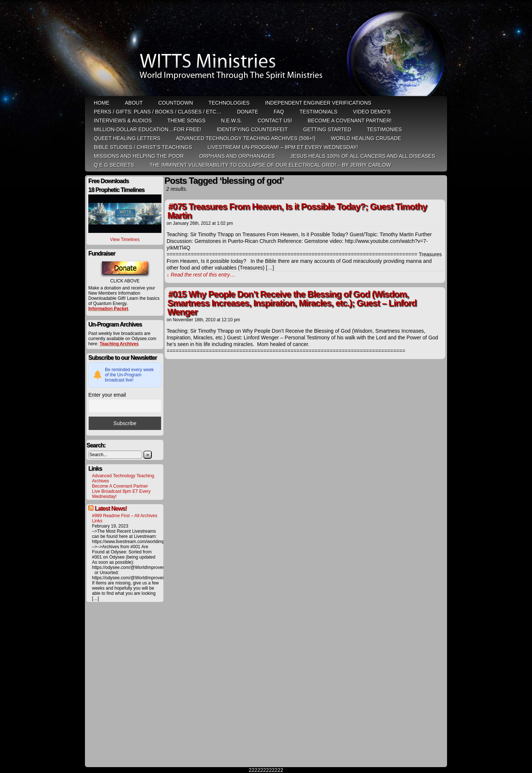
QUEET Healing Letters (127, 138)
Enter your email (107, 395)
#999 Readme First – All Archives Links (125, 518)
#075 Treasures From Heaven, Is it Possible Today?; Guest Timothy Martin (297, 211)
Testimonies (384, 129)
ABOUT (134, 103)
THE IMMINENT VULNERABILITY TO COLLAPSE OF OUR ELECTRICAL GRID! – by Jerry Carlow (270, 165)
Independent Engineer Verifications (318, 103)
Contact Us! (275, 121)
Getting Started (327, 129)
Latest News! (111, 508)
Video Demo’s (372, 112)
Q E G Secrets (114, 165)
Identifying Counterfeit (252, 129)
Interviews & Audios (123, 121)
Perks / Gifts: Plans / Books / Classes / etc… (158, 112)
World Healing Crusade (366, 138)
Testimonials (319, 112)
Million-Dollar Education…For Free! (148, 129)
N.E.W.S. (231, 121)
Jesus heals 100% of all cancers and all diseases (363, 156)
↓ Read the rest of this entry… (201, 275)
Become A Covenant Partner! (350, 121)
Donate (247, 112)
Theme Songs (186, 121)
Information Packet (108, 309)
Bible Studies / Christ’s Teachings (143, 147)
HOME (102, 103)
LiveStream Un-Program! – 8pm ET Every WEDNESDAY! (283, 147)
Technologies (229, 103)
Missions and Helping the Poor (139, 156)
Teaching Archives (119, 344)
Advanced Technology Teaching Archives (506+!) (245, 138)
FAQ (279, 112)
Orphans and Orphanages (237, 156)
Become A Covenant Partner (120, 486)
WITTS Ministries (267, 49)
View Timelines (125, 240)
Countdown (175, 103)
